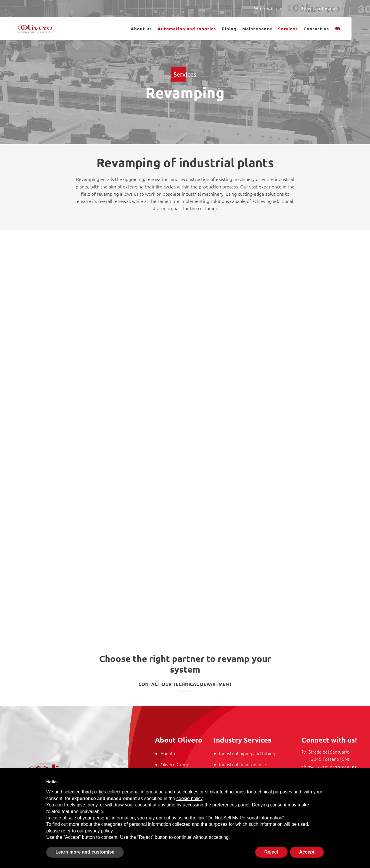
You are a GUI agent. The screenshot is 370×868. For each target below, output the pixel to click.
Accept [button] (307, 852)
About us (141, 29)
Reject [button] (271, 852)
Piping (229, 29)
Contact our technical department (185, 684)
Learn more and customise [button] (85, 852)
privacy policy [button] (99, 831)
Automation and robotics (187, 29)
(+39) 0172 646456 (337, 767)
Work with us (269, 8)
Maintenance (257, 29)
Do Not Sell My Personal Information (245, 818)
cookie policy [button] (189, 798)
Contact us (316, 29)
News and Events (321, 8)
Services (288, 29)
